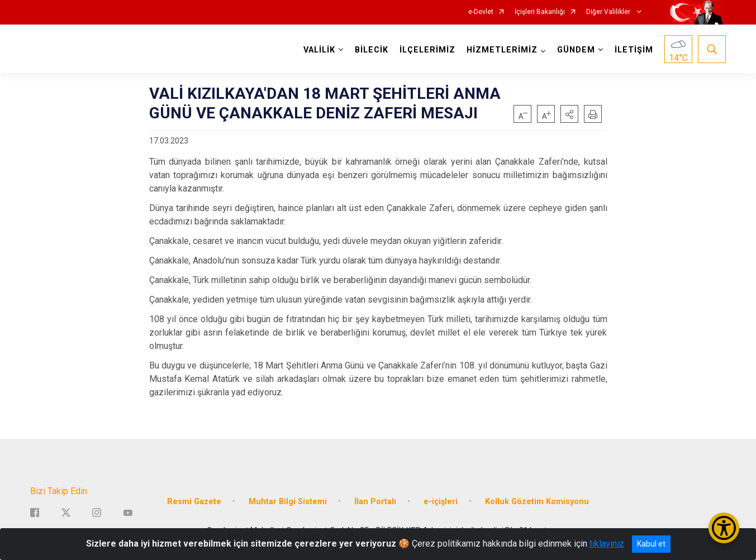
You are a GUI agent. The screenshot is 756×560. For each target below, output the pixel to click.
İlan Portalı (375, 502)
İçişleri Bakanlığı (540, 12)
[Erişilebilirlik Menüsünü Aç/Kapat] (724, 528)
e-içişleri (441, 502)
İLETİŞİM (634, 50)
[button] (569, 114)
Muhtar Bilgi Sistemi (288, 502)
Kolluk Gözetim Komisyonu (537, 502)
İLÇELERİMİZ (427, 50)
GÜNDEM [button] (576, 50)
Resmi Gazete (194, 502)
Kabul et (651, 544)
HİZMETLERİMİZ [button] (502, 50)
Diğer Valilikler (609, 12)
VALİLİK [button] (319, 50)
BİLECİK (372, 50)
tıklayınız (607, 544)
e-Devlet (481, 12)
